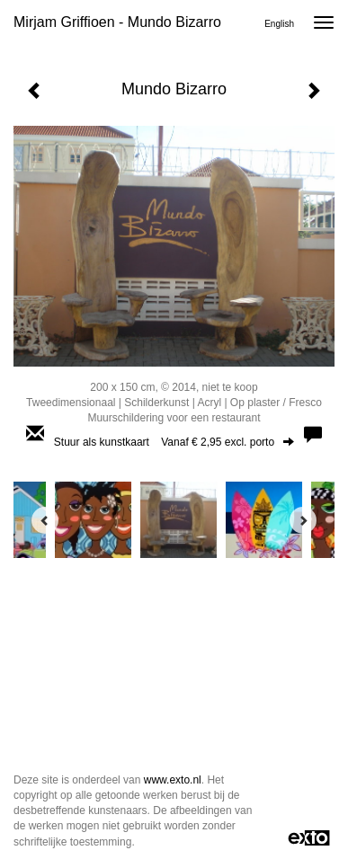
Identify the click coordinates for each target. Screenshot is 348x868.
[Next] (303, 520)
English (279, 24)
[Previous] (45, 520)
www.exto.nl (173, 780)
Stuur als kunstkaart (174, 442)
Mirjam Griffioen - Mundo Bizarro (117, 22)
